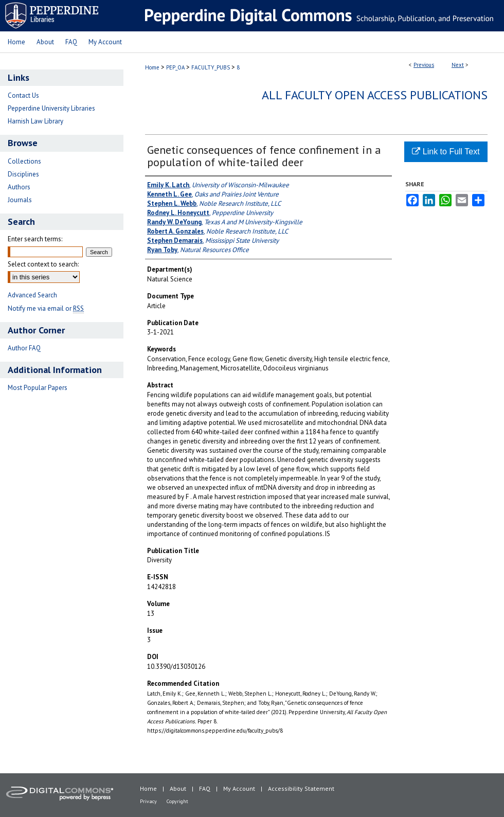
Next (458, 65)
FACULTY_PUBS (211, 67)
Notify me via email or (46, 308)
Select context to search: (43, 264)
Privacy (148, 801)
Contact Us (23, 95)
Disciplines (23, 174)
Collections (24, 161)
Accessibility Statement (301, 788)
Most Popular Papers (38, 388)
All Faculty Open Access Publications (375, 95)
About (178, 788)
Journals (20, 200)
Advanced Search (32, 295)
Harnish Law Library (35, 121)
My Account (239, 788)
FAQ (205, 788)
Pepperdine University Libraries (51, 108)
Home (152, 67)
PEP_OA (175, 67)
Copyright (177, 801)
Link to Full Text (446, 152)
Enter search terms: (35, 239)
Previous (424, 65)
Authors (19, 187)
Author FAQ (24, 348)
